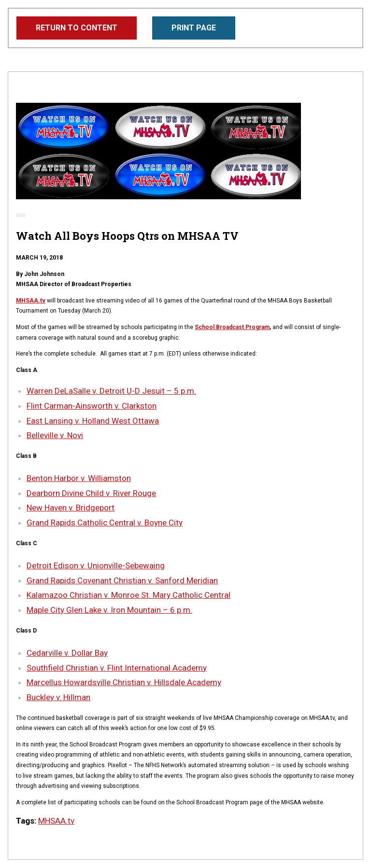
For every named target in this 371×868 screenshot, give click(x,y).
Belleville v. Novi (55, 435)
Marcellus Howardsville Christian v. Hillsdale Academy (124, 682)
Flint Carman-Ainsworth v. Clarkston (92, 406)
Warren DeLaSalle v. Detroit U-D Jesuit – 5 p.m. (111, 391)
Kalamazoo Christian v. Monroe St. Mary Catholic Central (128, 595)
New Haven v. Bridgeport (71, 508)
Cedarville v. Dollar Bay (67, 653)
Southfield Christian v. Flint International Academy (117, 668)
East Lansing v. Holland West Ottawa (93, 421)
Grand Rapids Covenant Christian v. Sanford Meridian (122, 580)
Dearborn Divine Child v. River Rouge (91, 493)
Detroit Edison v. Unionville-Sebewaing (96, 565)
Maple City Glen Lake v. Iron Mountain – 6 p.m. (109, 610)
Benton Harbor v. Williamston (79, 478)
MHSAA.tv (31, 301)
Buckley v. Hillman (58, 697)
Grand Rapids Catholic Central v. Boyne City (105, 523)
